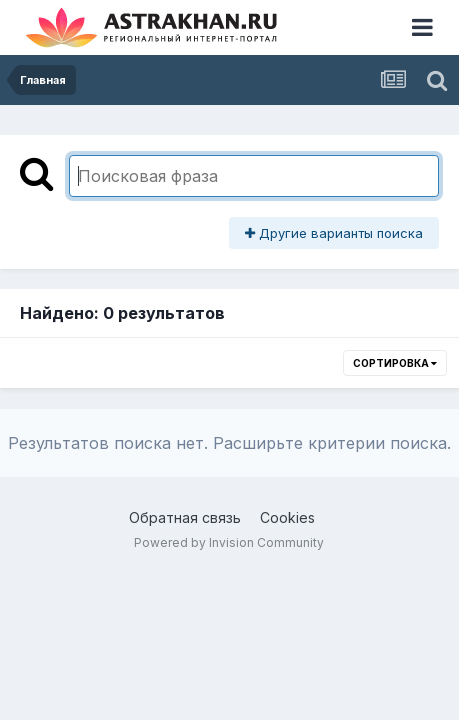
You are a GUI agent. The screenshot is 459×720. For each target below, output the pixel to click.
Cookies (287, 517)
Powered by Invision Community (229, 542)
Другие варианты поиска (334, 233)
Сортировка (395, 363)
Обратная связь (185, 517)
